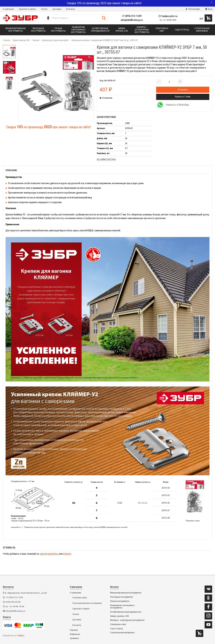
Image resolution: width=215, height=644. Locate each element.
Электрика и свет (118, 624)
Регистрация (193, 9)
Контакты (71, 9)
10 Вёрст (21, 636)
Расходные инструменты (122, 597)
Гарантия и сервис (27, 9)
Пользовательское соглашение (87, 603)
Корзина (74, 630)
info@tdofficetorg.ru (132, 20)
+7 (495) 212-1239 (132, 16)
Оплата (44, 9)
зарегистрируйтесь (49, 554)
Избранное (75, 634)
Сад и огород (116, 629)
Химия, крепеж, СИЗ (120, 616)
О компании (8, 9)
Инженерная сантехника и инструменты (122, 607)
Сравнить (74, 638)
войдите (67, 554)
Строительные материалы (122, 633)
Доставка (57, 9)
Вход (209, 9)
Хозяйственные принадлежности (126, 612)
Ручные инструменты (120, 601)
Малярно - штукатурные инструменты (127, 620)
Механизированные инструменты (126, 593)
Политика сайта (80, 598)
